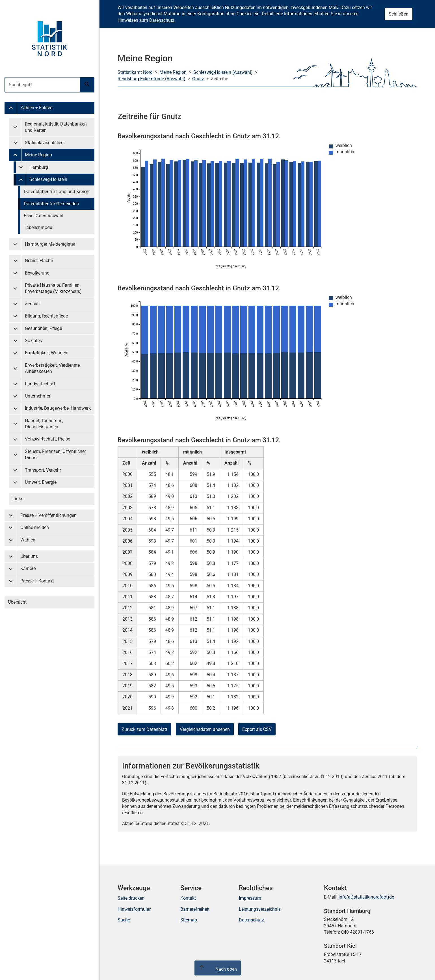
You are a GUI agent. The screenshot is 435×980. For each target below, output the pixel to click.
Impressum (250, 898)
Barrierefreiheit (195, 909)
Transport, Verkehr (43, 470)
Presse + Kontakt (37, 581)
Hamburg (39, 167)
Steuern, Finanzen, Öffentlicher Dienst (55, 455)
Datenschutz (251, 920)
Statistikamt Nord (135, 72)
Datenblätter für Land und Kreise (56, 192)
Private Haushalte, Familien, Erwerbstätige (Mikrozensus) (53, 288)
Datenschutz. (162, 20)
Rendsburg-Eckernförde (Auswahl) (152, 79)
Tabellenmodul (39, 227)
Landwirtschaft (40, 384)
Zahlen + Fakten (36, 108)
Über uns (29, 556)
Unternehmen (38, 396)
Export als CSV (257, 729)
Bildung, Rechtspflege (46, 316)
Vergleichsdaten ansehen (205, 729)
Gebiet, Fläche (39, 261)
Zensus (32, 304)
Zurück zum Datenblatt (144, 729)
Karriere (28, 568)
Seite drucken (131, 898)
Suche (124, 920)
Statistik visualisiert (44, 143)
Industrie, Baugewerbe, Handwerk (58, 408)
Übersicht (17, 602)
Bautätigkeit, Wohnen (46, 353)
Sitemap (189, 920)
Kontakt (188, 898)
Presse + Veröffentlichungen (48, 515)
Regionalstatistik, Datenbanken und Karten (56, 127)
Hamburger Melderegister (50, 244)
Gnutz (198, 79)
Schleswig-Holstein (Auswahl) (223, 72)
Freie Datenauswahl (44, 216)
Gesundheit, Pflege (43, 328)
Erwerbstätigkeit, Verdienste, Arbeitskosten (53, 368)
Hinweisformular (134, 909)
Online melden (35, 527)
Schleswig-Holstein (48, 179)
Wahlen (28, 540)
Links (18, 499)
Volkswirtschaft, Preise (47, 439)
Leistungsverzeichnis (260, 909)
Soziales (33, 341)
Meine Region (38, 155)
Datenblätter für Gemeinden (51, 204)
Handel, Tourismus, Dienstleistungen (44, 424)
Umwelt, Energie (41, 482)
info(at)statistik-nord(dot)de (366, 897)
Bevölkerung (37, 273)
